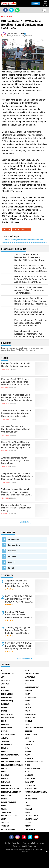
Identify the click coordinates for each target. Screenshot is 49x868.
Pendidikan (6, 795)
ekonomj (5, 724)
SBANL (4, 809)
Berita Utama (13, 539)
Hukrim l (28, 731)
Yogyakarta (30, 829)
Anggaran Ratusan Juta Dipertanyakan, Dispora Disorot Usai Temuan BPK (16, 429)
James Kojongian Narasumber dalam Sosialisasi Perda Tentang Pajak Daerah (24, 240)
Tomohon (5, 826)
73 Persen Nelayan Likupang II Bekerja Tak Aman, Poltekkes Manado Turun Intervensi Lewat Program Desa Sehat (16, 492)
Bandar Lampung (32, 687)
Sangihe (28, 806)
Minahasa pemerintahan (12, 765)
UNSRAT (28, 826)
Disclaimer (17, 846)
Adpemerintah (7, 674)
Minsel (4, 768)
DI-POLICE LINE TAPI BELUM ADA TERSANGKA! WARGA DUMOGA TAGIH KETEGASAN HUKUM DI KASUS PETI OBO (19, 599)
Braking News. (31, 714)
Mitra (27, 772)
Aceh (27, 670)
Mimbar (5, 758)
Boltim (28, 711)
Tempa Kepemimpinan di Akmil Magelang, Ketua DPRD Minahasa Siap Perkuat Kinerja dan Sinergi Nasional (17, 476)
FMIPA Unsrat (7, 728)
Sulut (4, 819)
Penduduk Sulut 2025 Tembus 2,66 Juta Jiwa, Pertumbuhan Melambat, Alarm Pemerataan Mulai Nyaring (15, 382)
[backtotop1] (47, 851)
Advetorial (29, 680)
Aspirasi (11, 562)
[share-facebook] (6, 10)
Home (3, 17)
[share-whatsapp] (17, 10)
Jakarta (5, 738)
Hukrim (16, 229)
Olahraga (29, 775)
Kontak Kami (16, 843)
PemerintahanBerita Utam (36, 792)
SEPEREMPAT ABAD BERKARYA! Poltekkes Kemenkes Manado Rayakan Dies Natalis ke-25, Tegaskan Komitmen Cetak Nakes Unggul (17, 413)
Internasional (31, 735)
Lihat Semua (25, 522)
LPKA (27, 748)
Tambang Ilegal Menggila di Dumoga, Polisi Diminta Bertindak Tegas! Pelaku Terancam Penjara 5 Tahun (18, 630)
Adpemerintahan (32, 674)
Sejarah (11, 568)
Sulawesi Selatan (9, 816)
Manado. (28, 751)
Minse (27, 765)
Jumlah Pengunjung (29, 846)
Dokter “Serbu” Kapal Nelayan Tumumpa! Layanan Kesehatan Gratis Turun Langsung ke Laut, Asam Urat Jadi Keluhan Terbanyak (16, 445)
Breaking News (8, 718)
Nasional (5, 775)
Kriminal (28, 745)
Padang (4, 779)
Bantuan (28, 691)
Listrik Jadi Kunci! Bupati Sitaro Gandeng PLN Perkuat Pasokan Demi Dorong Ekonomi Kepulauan (17, 398)
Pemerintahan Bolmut (11, 792)
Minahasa (25, 229)
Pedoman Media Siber (30, 843)
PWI (26, 802)
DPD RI (4, 721)
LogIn (36, 4)
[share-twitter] (11, 10)
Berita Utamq (7, 701)
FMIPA (27, 724)
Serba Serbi (6, 812)
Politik (28, 795)
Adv (3, 677)
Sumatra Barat (31, 819)
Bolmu (27, 704)
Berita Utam (6, 697)
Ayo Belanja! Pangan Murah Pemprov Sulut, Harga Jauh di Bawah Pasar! (15, 461)
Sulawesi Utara (14, 545)
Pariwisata (29, 782)
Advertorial (30, 677)
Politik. (5, 799)
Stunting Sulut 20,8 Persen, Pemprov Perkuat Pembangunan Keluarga (16, 508)
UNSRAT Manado (8, 829)
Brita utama (30, 718)
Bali (3, 687)
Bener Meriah (7, 694)
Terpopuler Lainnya (25, 658)
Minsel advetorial (33, 768)
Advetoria (6, 680)
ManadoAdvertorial (10, 755)
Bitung (28, 701)
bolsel (4, 711)
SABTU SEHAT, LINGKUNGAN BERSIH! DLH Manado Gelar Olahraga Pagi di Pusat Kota (19, 646)
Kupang (4, 748)
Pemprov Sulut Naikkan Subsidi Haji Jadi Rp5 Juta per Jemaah (16, 365)
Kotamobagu (7, 745)
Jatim (27, 738)
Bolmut (5, 707)
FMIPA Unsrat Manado (34, 728)
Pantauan (12, 556)
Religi (4, 806)
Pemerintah (30, 785)
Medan (27, 755)
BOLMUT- (28, 707)
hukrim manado (8, 735)
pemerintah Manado (10, 789)
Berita (27, 694)
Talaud (28, 822)
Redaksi (7, 843)
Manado (5, 751)
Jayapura (5, 741)
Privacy (42, 843)
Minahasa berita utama (11, 762)
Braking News (7, 714)
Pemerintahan (31, 789)
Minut (4, 772)
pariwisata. (6, 785)
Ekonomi (7, 229)
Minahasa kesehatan (34, 762)
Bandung (5, 691)
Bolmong (5, 704)
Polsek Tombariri (9, 802)
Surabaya (5, 822)
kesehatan (12, 551)
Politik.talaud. (31, 799)
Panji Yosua (30, 779)
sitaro (27, 812)
